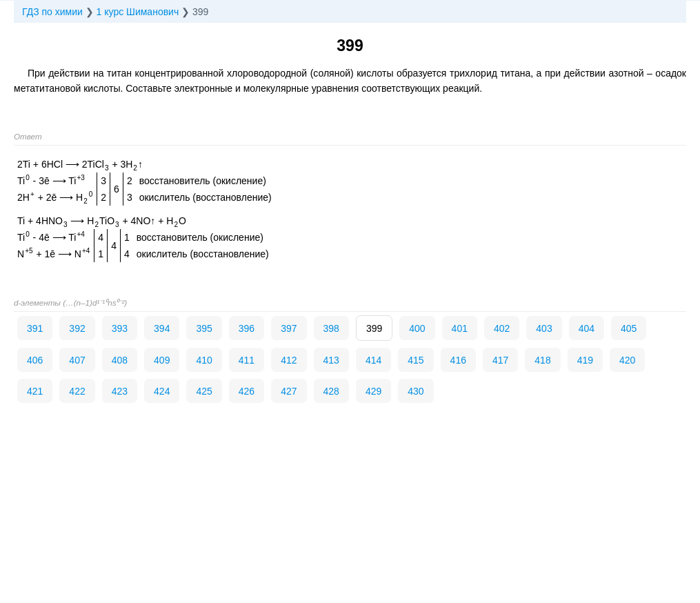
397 (289, 328)
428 (331, 391)
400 (417, 328)
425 (204, 391)
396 (247, 328)
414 (373, 360)
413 (331, 360)
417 (500, 360)
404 (587, 328)
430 (416, 391)
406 (35, 360)
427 (289, 391)
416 (458, 360)
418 (542, 360)
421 (35, 391)
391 (35, 328)
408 (120, 360)
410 (204, 360)
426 (247, 391)
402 (502, 328)
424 (162, 391)
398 (331, 328)
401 (460, 328)
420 (627, 360)
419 (585, 360)
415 (416, 360)
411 (247, 360)
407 (77, 360)
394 (162, 328)
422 (77, 391)
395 (204, 328)
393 (120, 328)
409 (162, 360)
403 (544, 328)
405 (629, 328)
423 (120, 391)
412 (289, 360)
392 (77, 328)
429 (373, 391)
